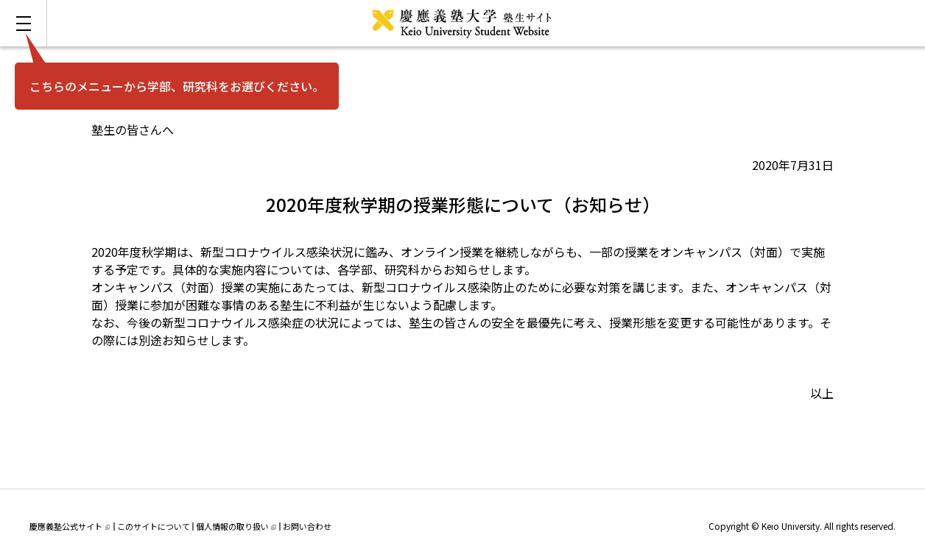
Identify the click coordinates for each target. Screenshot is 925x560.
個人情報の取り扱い (236, 526)
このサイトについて (154, 526)
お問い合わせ (307, 526)
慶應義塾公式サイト (70, 526)
